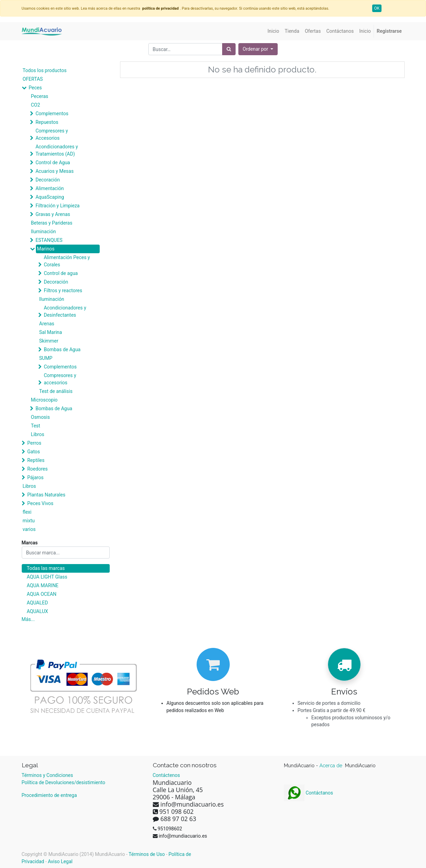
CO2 (36, 105)
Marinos (46, 249)
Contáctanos (309, 793)
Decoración (48, 180)
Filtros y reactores (63, 290)
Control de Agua (53, 162)
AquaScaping (50, 197)
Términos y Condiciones (47, 775)
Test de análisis (56, 391)
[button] (258, 49)
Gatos (34, 452)
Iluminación (43, 231)
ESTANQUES (49, 240)
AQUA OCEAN (42, 594)
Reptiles (36, 460)
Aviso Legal (60, 861)
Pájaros (35, 477)
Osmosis (41, 417)
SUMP (46, 358)
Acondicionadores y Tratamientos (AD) (57, 150)
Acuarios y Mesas (55, 171)
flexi (27, 512)
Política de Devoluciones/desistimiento (63, 782)
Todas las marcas (46, 568)
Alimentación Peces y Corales (67, 261)
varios (29, 529)
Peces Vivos (40, 503)
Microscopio (44, 400)
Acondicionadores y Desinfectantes (65, 311)
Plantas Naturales (46, 495)
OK (377, 8)
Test (36, 426)
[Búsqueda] (229, 49)
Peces (35, 88)
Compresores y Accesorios (52, 134)
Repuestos (47, 122)
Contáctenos (166, 775)
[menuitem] (274, 31)
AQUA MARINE (43, 585)
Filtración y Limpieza (58, 206)
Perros (34, 443)
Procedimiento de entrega (49, 795)
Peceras (40, 96)
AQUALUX (38, 611)
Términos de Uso (147, 854)
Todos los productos (45, 70)
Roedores (37, 469)
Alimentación (50, 188)
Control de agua (61, 273)
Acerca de (331, 766)
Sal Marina (51, 332)
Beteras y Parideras (52, 223)
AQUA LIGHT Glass (47, 577)
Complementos (52, 114)
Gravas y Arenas (53, 214)
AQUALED (37, 603)
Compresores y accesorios (60, 379)
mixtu (29, 521)
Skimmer (49, 341)
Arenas (47, 324)
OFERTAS (33, 79)
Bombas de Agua (62, 349)
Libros (38, 434)
